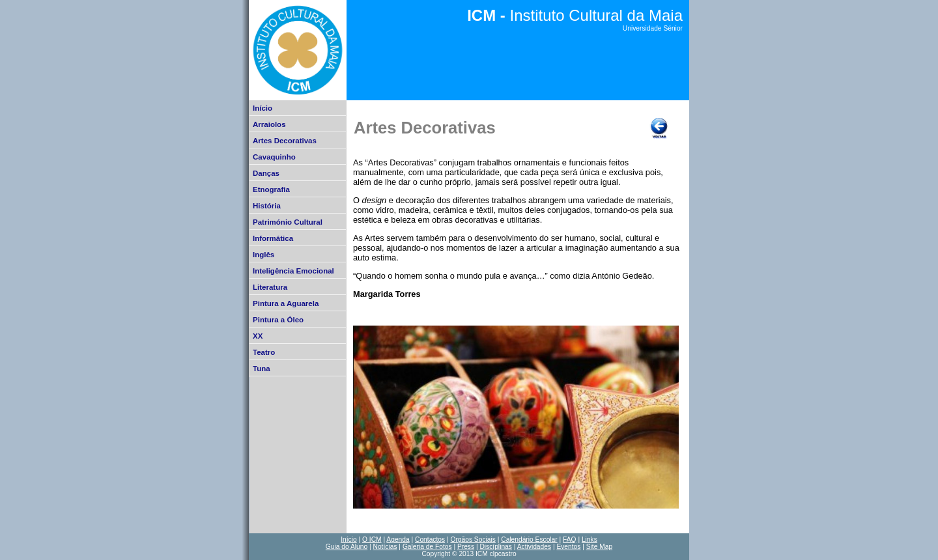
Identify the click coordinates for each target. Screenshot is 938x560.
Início (263, 108)
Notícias (385, 547)
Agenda (398, 539)
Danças (266, 173)
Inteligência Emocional (293, 271)
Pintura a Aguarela (286, 303)
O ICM (372, 539)
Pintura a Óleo (278, 320)
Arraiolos (269, 124)
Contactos (430, 539)
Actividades (534, 547)
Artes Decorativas (285, 141)
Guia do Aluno (347, 547)
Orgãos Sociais (473, 539)
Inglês (263, 255)
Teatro (264, 352)
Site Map (599, 547)
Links (590, 539)
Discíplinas (495, 547)
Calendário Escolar (529, 539)
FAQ (569, 539)
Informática (273, 238)
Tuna (262, 369)
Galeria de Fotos (427, 547)
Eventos (568, 547)
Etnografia (271, 189)
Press (466, 547)
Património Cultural (288, 222)
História (267, 206)
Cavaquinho (274, 157)
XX (258, 336)
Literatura (270, 287)
